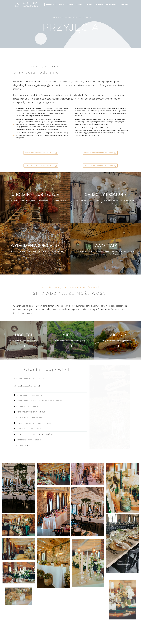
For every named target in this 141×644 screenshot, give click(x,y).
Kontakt (124, 4)
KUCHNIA (117, 335)
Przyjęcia (50, 4)
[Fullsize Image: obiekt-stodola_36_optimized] (19, 549)
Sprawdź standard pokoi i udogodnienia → (23, 341)
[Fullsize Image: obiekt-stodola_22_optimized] (88, 474)
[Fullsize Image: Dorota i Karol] (19, 488)
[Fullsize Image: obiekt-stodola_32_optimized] (19, 525)
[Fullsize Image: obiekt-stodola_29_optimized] (53, 512)
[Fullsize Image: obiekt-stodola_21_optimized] (53, 474)
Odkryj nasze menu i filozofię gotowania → (117, 341)
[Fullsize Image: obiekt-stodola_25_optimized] (122, 488)
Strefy (79, 4)
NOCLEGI (23, 335)
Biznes (70, 4)
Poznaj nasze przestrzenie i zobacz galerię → (70, 341)
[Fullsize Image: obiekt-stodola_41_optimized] (53, 563)
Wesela (61, 4)
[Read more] (23, 346)
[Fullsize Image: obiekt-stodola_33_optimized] (122, 544)
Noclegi (99, 4)
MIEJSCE (70, 335)
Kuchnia (89, 4)
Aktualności (112, 4)
